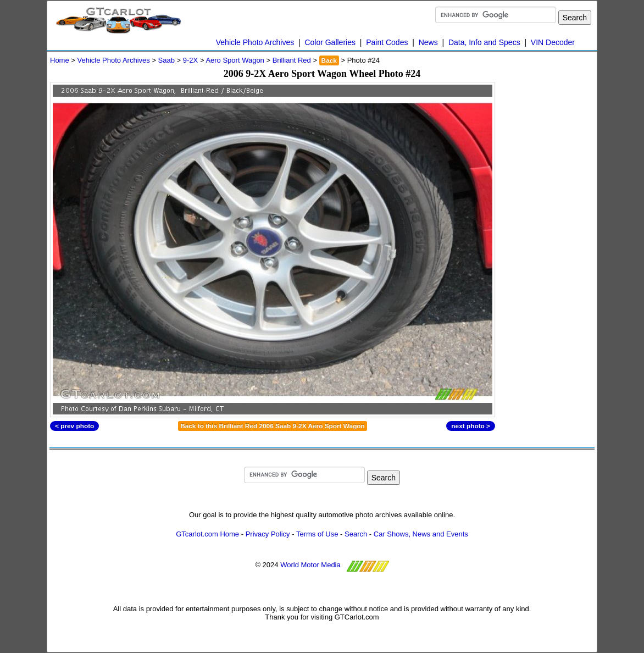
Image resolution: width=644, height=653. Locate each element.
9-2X (190, 60)
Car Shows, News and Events (421, 534)
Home (60, 60)
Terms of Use (317, 534)
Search (356, 534)
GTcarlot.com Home (207, 534)
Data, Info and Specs (484, 42)
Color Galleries (330, 42)
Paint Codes (387, 42)
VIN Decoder (553, 42)
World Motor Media (310, 565)
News (428, 42)
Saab (166, 60)
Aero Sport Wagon (235, 60)
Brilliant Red (292, 60)
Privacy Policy (268, 534)
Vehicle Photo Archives (255, 42)
